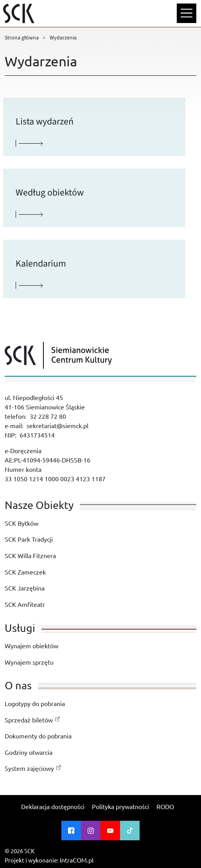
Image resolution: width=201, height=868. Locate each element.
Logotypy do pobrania (35, 703)
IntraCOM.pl (77, 860)
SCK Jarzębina (25, 588)
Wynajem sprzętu (29, 662)
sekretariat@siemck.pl (57, 425)
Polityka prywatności (120, 806)
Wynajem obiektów (31, 646)
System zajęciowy (29, 768)
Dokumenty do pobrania (38, 736)
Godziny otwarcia (29, 752)
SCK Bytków (22, 523)
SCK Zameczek (25, 572)
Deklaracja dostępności (53, 806)
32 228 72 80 (48, 416)
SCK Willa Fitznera (30, 555)
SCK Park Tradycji (29, 539)
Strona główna (22, 38)
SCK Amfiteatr (25, 604)
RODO (165, 806)
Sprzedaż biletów (29, 720)
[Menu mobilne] (187, 13)
